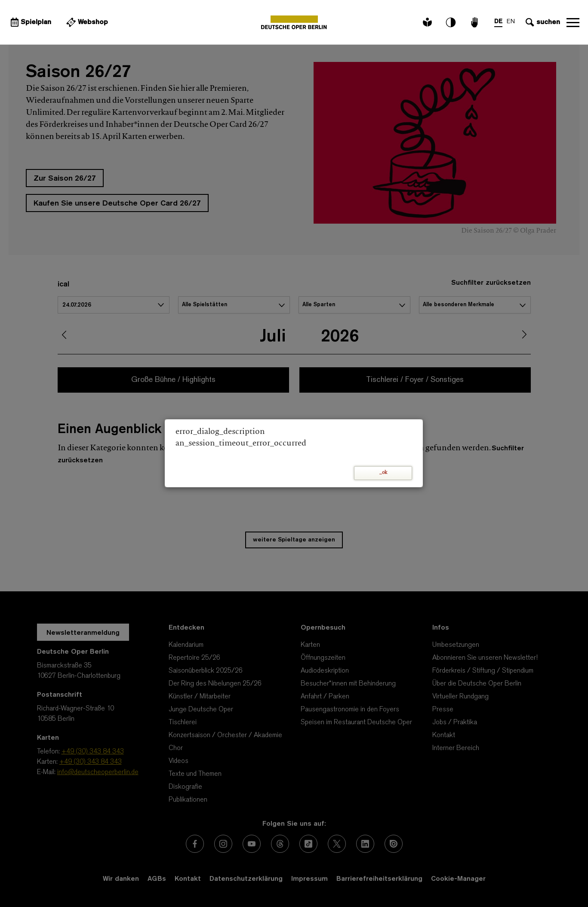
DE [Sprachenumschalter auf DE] (498, 22)
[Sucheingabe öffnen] (542, 22)
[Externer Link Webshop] (86, 22)
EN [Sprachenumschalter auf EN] (511, 22)
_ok (383, 473)
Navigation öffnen (573, 22)
